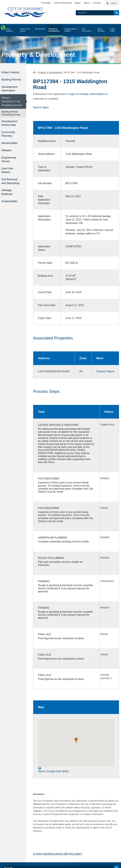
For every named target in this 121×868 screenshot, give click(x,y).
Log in (114, 3)
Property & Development (38, 55)
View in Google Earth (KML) (54, 773)
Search (117, 13)
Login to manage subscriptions (87, 94)
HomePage (34, 72)
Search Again (41, 107)
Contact (97, 3)
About (87, 3)
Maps (78, 3)
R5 (80, 371)
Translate (46, 3)
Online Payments (63, 3)
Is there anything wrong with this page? (58, 857)
